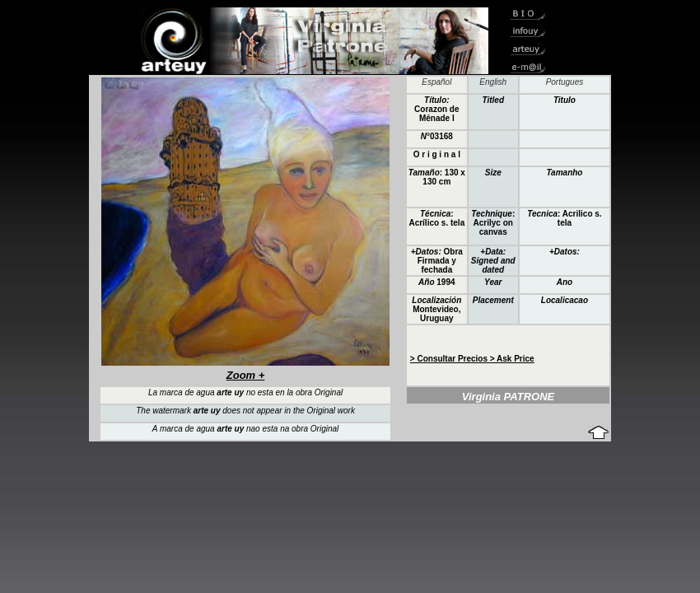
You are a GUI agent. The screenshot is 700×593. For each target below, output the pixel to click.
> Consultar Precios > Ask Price (472, 359)
